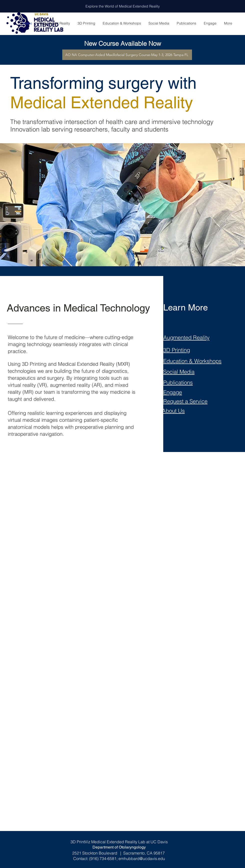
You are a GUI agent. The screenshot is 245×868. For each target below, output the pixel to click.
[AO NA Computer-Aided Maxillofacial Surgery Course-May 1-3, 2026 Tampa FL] (127, 55)
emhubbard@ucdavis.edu (142, 858)
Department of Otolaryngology (119, 847)
